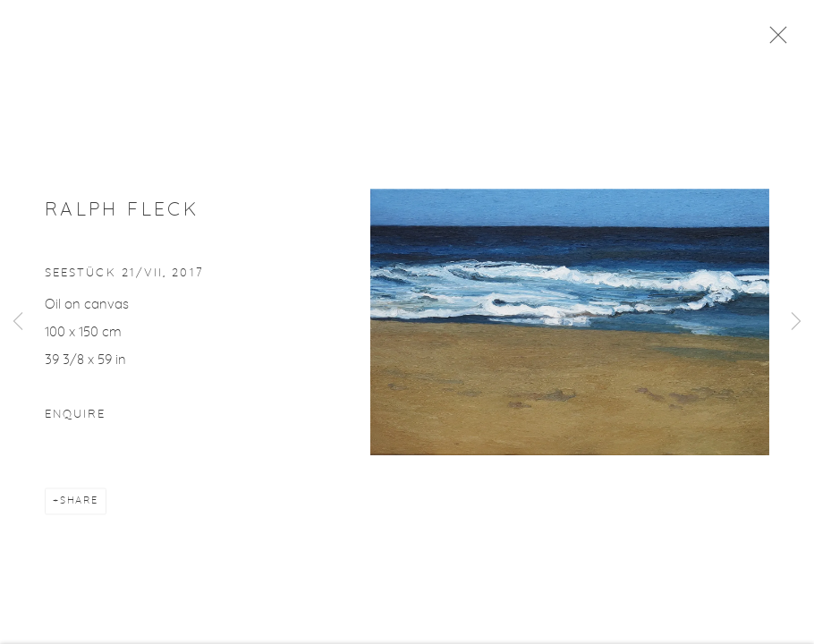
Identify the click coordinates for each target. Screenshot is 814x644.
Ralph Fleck (122, 216)
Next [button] (796, 322)
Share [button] (79, 507)
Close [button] (784, 40)
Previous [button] (18, 322)
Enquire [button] (75, 421)
